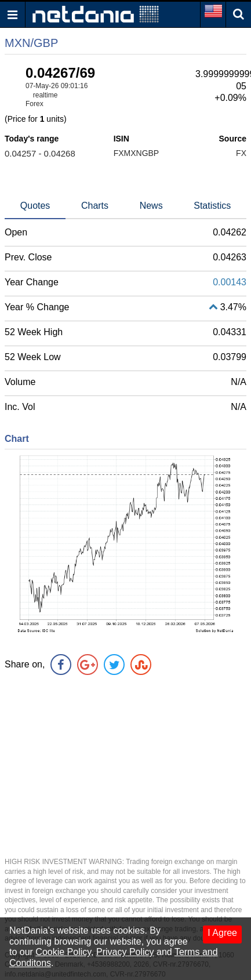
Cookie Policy (63, 952)
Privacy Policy (125, 952)
